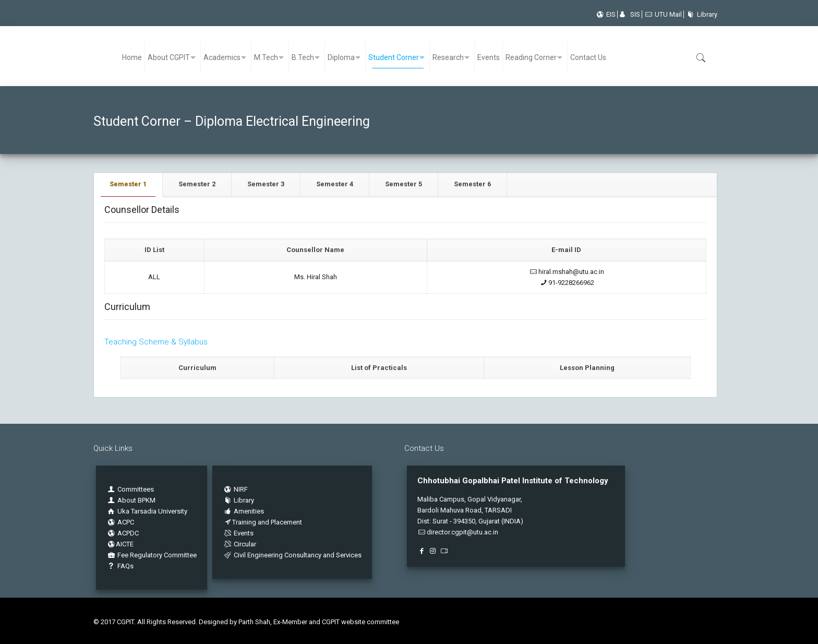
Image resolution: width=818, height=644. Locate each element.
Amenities (243, 511)
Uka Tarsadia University (147, 511)
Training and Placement (262, 522)
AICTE (120, 544)
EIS (605, 14)
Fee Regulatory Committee (152, 555)
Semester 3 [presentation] (266, 184)
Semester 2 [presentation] (197, 184)
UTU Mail (663, 14)
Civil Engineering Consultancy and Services (292, 555)
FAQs (120, 566)
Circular (239, 544)
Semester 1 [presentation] (128, 184)
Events (238, 533)
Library (700, 14)
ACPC (120, 522)
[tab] (128, 184)
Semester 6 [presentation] (472, 184)
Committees (136, 489)
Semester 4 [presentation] (335, 184)
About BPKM (136, 500)
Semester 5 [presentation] (404, 184)
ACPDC (123, 533)
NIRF (241, 489)
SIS (630, 14)
